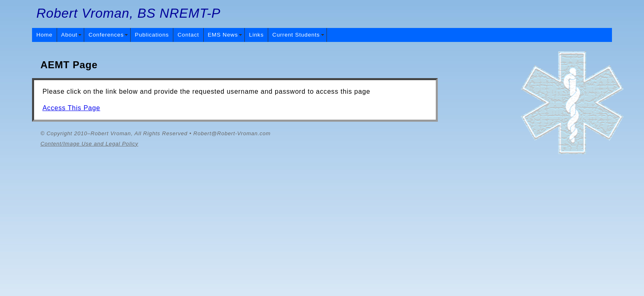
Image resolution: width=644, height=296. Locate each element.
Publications (152, 35)
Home (44, 35)
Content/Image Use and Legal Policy (89, 144)
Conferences (106, 35)
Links (256, 35)
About (69, 35)
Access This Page (71, 108)
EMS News (223, 35)
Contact (188, 35)
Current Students (296, 35)
